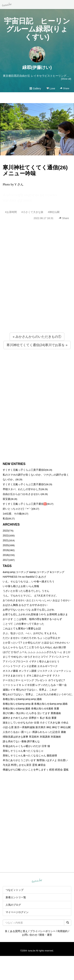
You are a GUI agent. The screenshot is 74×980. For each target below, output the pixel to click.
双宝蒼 (7, 499)
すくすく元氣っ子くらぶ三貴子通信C (24, 484)
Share (65, 88)
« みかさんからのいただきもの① (37, 337)
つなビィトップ (15, 890)
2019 (6, 550)
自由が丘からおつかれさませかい (22, 494)
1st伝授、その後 (12, 514)
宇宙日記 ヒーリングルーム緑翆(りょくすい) (37, 29)
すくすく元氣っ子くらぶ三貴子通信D (24, 470)
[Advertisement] (34, 284)
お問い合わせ (30, 935)
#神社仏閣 (54, 212)
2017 (6, 560)
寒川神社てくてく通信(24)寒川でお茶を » (37, 345)
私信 (5, 518)
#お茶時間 (11, 212)
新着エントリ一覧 (16, 897)
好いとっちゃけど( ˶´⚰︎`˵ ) (17, 509)
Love (51, 88)
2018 (6, 555)
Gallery (35, 88)
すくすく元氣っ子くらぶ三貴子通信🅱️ (25, 504)
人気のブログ (13, 905)
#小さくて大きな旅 (32, 212)
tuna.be (37, 881)
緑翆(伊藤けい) (37, 67)
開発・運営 (46, 935)
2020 (6, 545)
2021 (6, 540)
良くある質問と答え (16, 931)
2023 (6, 531)
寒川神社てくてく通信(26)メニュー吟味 (35, 170)
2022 (6, 535)
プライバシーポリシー (43, 931)
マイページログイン (17, 912)
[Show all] (66, 79)
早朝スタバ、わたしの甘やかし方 (22, 489)
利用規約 (63, 931)
